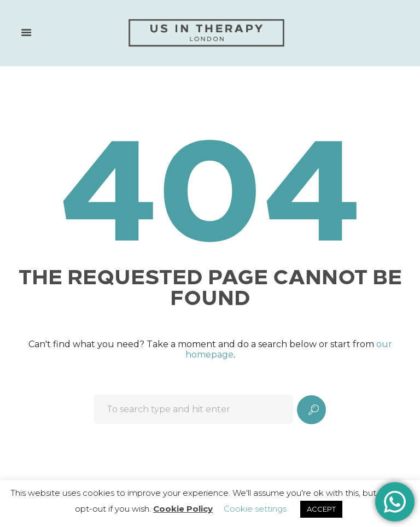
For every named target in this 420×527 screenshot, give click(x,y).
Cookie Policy (183, 509)
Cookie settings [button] (255, 509)
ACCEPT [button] (321, 509)
